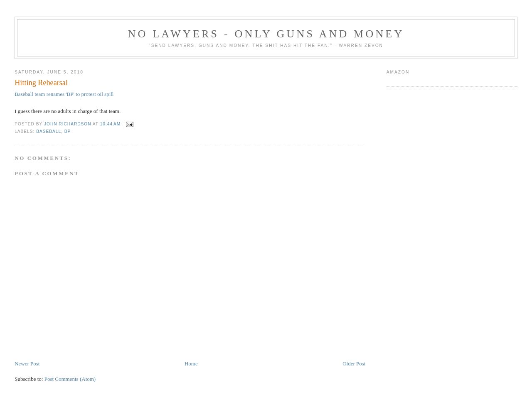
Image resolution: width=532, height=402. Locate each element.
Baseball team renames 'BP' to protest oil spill (64, 94)
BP (68, 131)
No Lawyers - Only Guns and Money (266, 34)
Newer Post (27, 364)
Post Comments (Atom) (70, 379)
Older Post (354, 364)
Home (191, 364)
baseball (49, 131)
